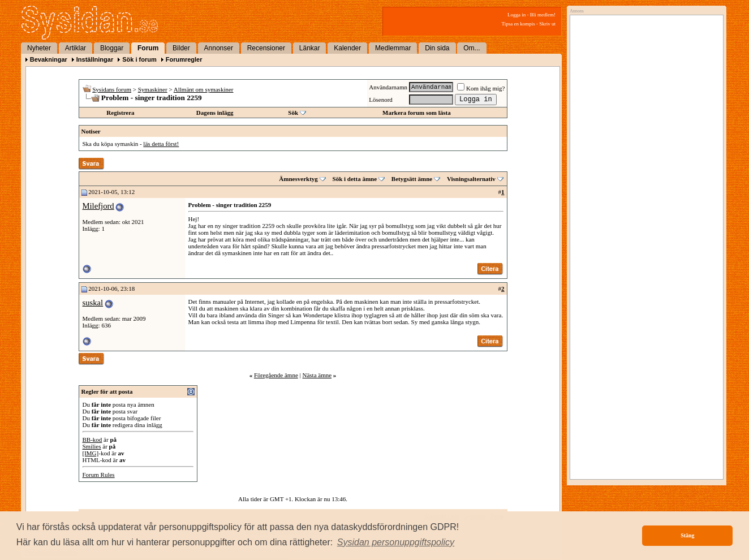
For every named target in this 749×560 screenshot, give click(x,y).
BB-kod (92, 440)
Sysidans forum (112, 89)
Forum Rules (99, 475)
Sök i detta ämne (355, 179)
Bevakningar (49, 59)
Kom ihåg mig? (481, 88)
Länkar (310, 48)
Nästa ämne (317, 375)
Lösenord (381, 100)
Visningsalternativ (471, 179)
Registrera (120, 113)
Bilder (181, 48)
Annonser (219, 48)
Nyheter (39, 48)
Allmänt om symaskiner (204, 89)
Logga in (516, 15)
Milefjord (98, 206)
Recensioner (266, 48)
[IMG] (91, 453)
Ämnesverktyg (298, 179)
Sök (293, 113)
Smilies (92, 446)
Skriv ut (547, 24)
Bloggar (112, 48)
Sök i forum (139, 59)
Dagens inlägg (215, 113)
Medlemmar (393, 48)
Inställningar (95, 59)
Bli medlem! (543, 15)
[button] (396, 542)
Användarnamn (388, 87)
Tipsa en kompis (518, 24)
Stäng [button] (687, 535)
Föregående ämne (276, 375)
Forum (148, 48)
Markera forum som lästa (417, 113)
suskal (93, 303)
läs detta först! (161, 144)
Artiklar (76, 48)
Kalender (347, 48)
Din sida (437, 48)
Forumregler (184, 59)
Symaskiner (153, 89)
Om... (472, 48)
